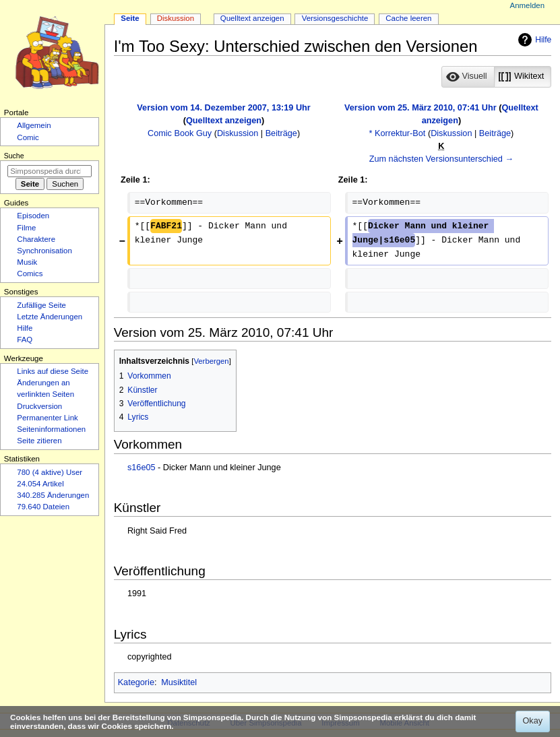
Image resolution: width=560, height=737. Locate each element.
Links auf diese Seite (53, 371)
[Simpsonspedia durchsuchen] (50, 171)
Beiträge (281, 133)
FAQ (25, 340)
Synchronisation (44, 251)
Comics (30, 274)
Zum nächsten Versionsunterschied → (441, 159)
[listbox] (496, 77)
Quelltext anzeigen (224, 121)
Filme (26, 228)
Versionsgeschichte (335, 18)
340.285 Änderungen (53, 495)
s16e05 (142, 468)
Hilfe (533, 40)
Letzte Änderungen (50, 317)
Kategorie (136, 682)
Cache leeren (408, 18)
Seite (130, 18)
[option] (467, 76)
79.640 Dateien (43, 507)
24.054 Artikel (40, 484)
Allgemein (34, 125)
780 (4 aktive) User (50, 472)
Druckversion (39, 406)
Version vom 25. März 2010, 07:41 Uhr (421, 108)
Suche (14, 156)
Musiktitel (179, 682)
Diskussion (238, 133)
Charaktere (36, 239)
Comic (28, 137)
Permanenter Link (47, 418)
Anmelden (528, 5)
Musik (27, 262)
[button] (468, 77)
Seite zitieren (39, 441)
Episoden (33, 216)
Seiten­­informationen (51, 429)
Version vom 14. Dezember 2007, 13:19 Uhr (223, 108)
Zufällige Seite (41, 305)
